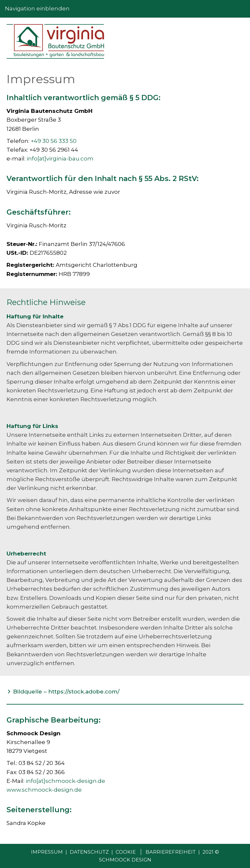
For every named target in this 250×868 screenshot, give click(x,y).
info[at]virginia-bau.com (60, 159)
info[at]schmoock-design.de (65, 781)
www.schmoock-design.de (44, 790)
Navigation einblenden (37, 8)
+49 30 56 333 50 (54, 141)
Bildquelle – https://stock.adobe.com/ (66, 692)
